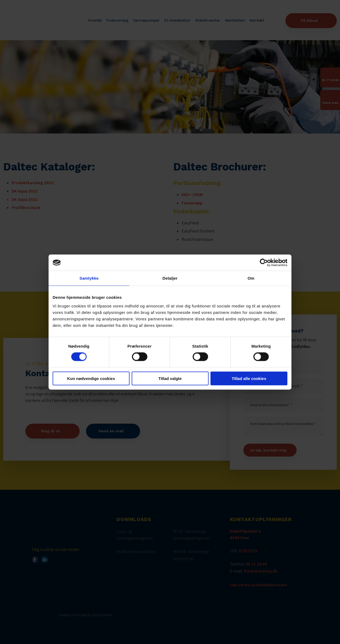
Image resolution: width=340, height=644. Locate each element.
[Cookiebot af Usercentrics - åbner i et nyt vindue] (264, 263)
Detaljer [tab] (170, 278)
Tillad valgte (170, 378)
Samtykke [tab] (89, 278)
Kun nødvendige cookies (91, 378)
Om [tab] (251, 278)
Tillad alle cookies (249, 378)
